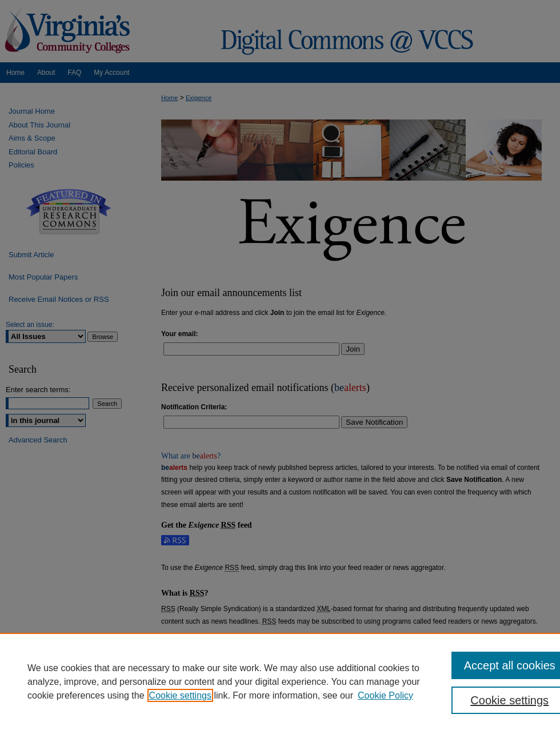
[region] (280, 681)
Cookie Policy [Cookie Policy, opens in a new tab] (385, 695)
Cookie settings (180, 695)
